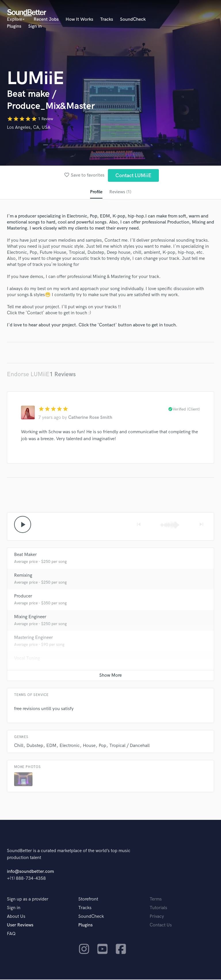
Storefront (88, 900)
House (89, 746)
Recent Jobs (46, 19)
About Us (16, 917)
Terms (156, 900)
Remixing (23, 576)
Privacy (157, 917)
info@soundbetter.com (30, 872)
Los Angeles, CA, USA (29, 127)
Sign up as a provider (28, 900)
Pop (102, 746)
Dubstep (35, 746)
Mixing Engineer (30, 617)
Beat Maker (25, 555)
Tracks (107, 19)
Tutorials (158, 908)
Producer (23, 597)
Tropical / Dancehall (129, 746)
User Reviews (20, 926)
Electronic (70, 746)
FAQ (11, 934)
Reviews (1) (120, 192)
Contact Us (161, 926)
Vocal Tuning (27, 659)
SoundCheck (133, 19)
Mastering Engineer (34, 638)
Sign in (35, 26)
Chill (19, 746)
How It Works (79, 19)
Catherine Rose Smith (90, 418)
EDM (51, 746)
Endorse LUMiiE (28, 375)
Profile (96, 192)
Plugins (14, 26)
